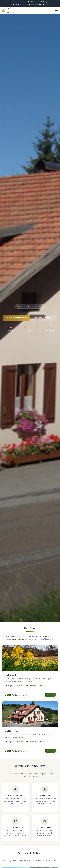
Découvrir (50, 695)
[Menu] (56, 10)
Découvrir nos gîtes (44, 318)
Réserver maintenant (16, 318)
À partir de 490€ (13, 751)
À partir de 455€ (13, 695)
